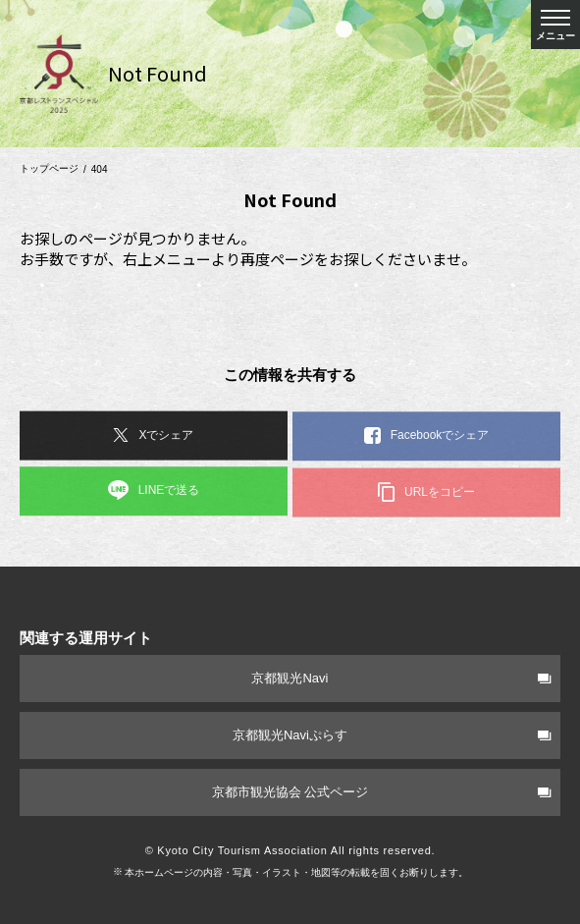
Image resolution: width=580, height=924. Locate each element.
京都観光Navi (401, 678)
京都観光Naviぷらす (392, 735)
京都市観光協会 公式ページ (381, 792)
